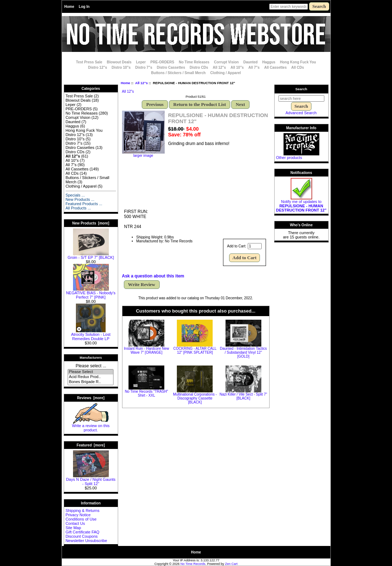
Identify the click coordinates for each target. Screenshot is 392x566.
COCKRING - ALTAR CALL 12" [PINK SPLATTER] (195, 350)
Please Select (90, 372)
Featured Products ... (84, 204)
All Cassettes (275, 67)
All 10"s (237, 67)
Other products (289, 158)
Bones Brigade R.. (90, 382)
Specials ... (75, 195)
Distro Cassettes (171, 67)
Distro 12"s (98, 67)
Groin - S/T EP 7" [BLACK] (91, 256)
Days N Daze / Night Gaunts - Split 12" (91, 480)
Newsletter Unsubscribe (86, 541)
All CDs (298, 67)
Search (301, 89)
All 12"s (142, 83)
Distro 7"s (144, 67)
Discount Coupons (82, 536)
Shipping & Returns (83, 511)
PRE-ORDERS (162, 62)
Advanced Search (301, 113)
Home (69, 7)
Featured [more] (91, 445)
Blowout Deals (119, 62)
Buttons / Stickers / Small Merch (178, 73)
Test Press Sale (89, 62)
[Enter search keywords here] (289, 7)
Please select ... (91, 366)
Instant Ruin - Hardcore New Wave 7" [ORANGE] (146, 350)
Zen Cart (231, 564)
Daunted (251, 62)
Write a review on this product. (91, 426)
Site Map (73, 528)
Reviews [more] (91, 398)
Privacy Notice (78, 515)
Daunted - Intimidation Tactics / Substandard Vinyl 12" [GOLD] (243, 352)
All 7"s (254, 67)
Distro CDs (199, 67)
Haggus (269, 62)
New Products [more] (91, 223)
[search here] (301, 98)
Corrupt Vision (226, 62)
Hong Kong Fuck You (298, 62)
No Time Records (193, 564)
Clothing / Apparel (226, 73)
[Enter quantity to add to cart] (255, 246)
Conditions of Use (81, 519)
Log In (84, 7)
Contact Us (75, 523)
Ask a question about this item (153, 276)
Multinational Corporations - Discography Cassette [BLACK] (195, 398)
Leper (141, 62)
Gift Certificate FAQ (83, 532)
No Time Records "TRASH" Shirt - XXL (147, 393)
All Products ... (78, 208)
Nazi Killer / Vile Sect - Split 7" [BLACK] (243, 396)
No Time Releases (194, 62)
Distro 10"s (121, 67)
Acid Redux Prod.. (90, 377)
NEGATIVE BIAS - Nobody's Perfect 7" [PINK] (91, 293)
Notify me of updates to (301, 204)
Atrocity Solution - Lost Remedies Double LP (91, 335)
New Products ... (80, 199)
